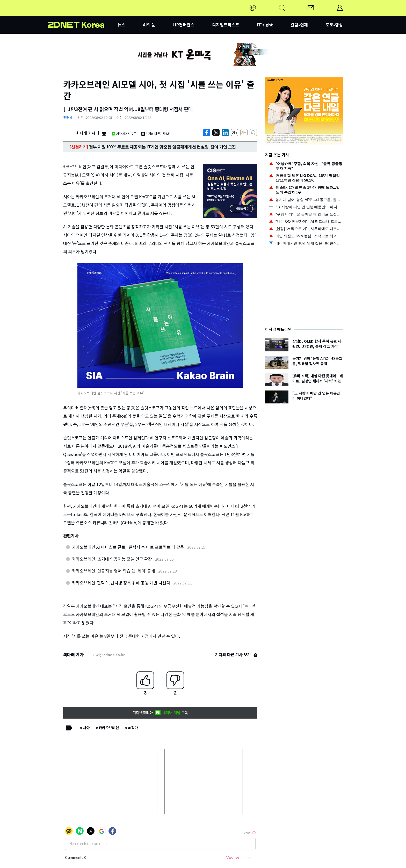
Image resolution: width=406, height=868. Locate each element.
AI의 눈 (149, 25)
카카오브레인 (109, 728)
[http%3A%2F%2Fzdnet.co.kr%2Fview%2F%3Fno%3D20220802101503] (225, 133)
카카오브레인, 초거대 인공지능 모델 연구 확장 (112, 559)
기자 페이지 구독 (124, 133)
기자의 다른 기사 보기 (236, 654)
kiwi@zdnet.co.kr (109, 655)
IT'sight (265, 25)
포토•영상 (334, 25)
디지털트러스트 (226, 25)
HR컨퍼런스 (184, 25)
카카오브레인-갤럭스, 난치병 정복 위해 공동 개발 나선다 (121, 583)
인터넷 (68, 117)
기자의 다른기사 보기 (156, 133)
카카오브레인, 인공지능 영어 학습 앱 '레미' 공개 (114, 571)
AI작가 (133, 728)
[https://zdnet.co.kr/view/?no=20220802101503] (207, 133)
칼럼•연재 (299, 25)
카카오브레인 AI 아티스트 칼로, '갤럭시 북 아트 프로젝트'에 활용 (128, 547)
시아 (86, 728)
